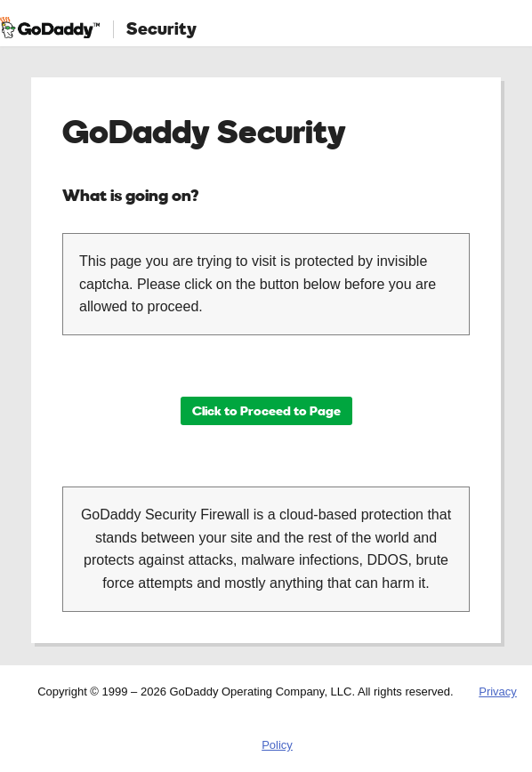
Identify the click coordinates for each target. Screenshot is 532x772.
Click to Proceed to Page (266, 410)
